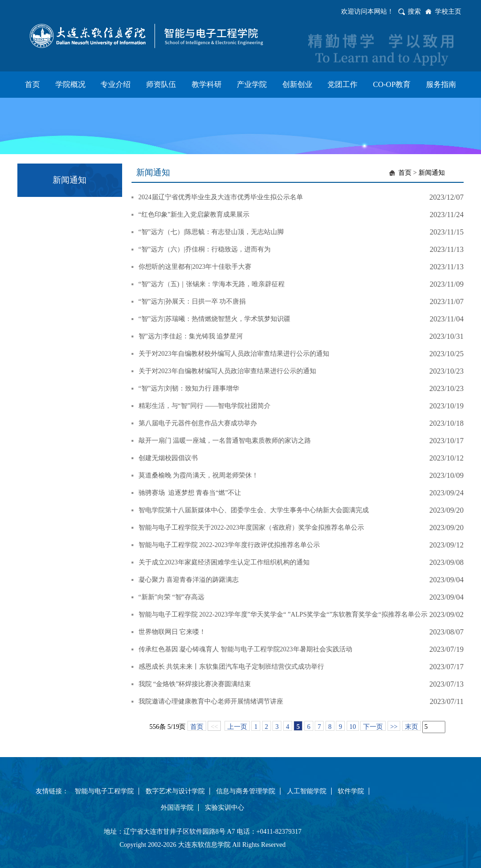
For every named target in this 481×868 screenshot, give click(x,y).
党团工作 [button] (342, 84)
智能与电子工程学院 (104, 791)
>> (394, 727)
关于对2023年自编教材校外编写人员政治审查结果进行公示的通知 (234, 354)
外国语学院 (177, 808)
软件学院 (351, 791)
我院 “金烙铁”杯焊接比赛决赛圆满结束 (195, 684)
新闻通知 (432, 173)
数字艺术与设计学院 (175, 791)
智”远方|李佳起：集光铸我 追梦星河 (191, 336)
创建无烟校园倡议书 (168, 458)
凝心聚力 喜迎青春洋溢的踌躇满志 (189, 580)
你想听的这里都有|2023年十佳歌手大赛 (195, 267)
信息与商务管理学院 (246, 791)
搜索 (414, 12)
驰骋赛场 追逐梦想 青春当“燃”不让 (190, 493)
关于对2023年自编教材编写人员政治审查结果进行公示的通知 (227, 371)
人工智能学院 (307, 791)
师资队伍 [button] (161, 84)
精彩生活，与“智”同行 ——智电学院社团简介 (205, 406)
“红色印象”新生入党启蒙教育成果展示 (194, 215)
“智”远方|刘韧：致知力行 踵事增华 (189, 388)
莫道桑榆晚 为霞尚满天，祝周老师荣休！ (199, 475)
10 (353, 727)
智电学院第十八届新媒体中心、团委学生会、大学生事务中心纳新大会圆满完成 (254, 510)
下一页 (373, 727)
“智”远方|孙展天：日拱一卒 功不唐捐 (192, 301)
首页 (405, 173)
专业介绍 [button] (116, 84)
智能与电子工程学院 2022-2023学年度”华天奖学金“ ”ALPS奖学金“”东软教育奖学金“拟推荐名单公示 (283, 614)
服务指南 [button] (441, 84)
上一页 (237, 727)
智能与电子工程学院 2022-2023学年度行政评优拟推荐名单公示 (229, 545)
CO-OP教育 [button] (392, 84)
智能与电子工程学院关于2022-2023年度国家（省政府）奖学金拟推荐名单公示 (252, 528)
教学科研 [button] (207, 84)
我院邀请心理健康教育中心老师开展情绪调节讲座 (211, 701)
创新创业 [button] (297, 84)
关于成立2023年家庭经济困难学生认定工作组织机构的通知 (224, 562)
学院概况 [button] (70, 84)
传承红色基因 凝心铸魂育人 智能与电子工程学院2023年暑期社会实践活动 (245, 649)
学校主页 (448, 12)
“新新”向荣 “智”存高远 (171, 597)
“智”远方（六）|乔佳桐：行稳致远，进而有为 (205, 249)
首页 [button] (32, 84)
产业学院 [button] (252, 84)
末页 (411, 727)
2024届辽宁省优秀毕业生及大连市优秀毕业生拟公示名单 (221, 197)
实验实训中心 (225, 808)
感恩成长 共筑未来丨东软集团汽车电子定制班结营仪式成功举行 (232, 667)
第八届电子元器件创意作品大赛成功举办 (198, 423)
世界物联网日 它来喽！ (172, 632)
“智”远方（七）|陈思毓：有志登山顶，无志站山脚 (211, 232)
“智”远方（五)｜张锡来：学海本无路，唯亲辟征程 (212, 284)
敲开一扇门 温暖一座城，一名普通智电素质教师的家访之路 (225, 441)
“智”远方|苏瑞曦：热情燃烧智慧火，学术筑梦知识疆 (214, 319)
